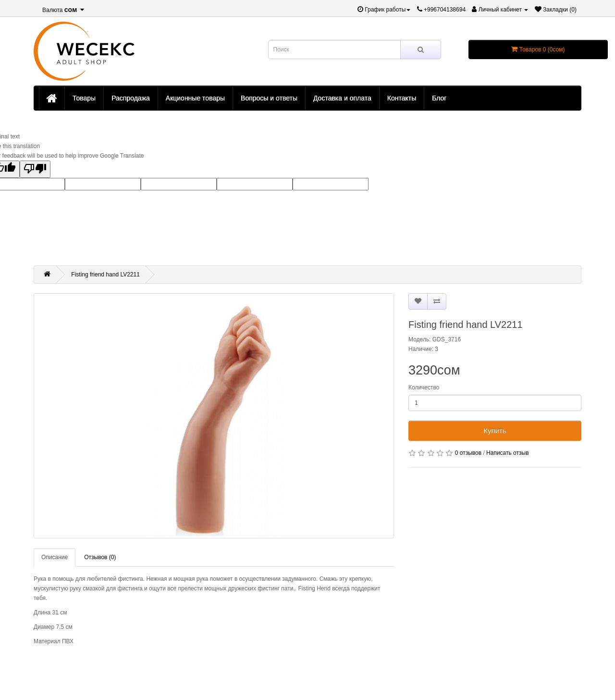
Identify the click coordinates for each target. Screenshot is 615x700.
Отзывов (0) (100, 557)
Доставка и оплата (342, 98)
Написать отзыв (507, 453)
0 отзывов (468, 453)
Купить (495, 431)
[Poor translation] (35, 169)
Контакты (402, 98)
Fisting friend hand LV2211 (105, 275)
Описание (55, 557)
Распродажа (131, 98)
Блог (439, 98)
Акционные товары (195, 98)
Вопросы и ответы (269, 98)
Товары (84, 98)
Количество (424, 387)
